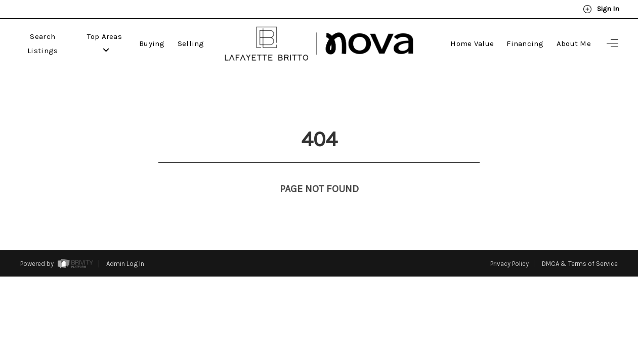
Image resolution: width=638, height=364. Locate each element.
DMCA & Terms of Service (580, 245)
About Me (574, 43)
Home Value (472, 43)
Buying (152, 43)
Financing (525, 43)
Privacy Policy (509, 245)
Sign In (601, 9)
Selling (191, 43)
